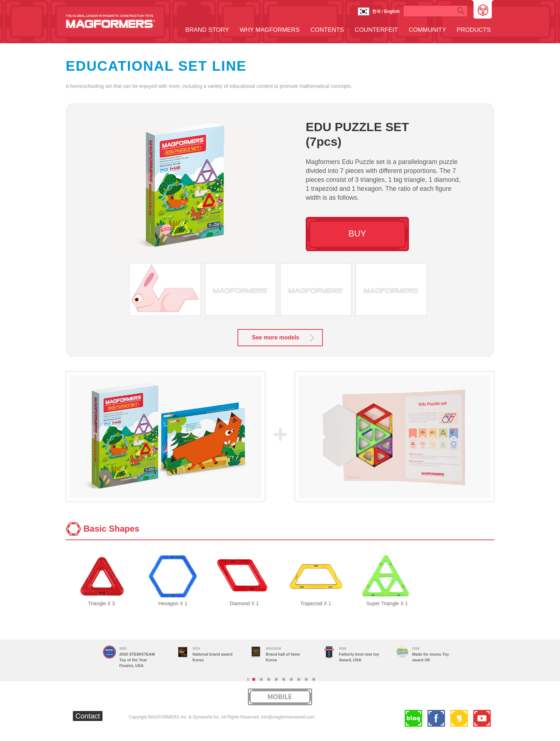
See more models (276, 337)
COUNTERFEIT (376, 30)
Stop (248, 679)
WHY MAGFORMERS (270, 30)
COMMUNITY (427, 30)
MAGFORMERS (110, 21)
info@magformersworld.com (288, 717)
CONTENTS (327, 30)
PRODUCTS (474, 30)
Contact (88, 716)
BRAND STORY (207, 30)
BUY (357, 233)
